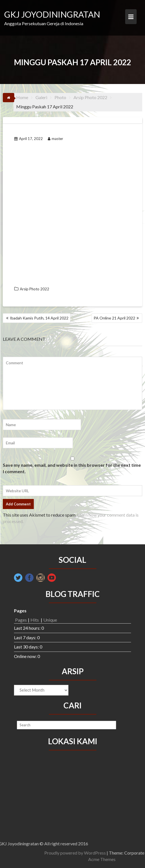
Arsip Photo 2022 (35, 289)
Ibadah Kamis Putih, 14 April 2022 (39, 318)
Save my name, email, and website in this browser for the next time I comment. (72, 468)
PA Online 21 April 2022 (114, 318)
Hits (35, 620)
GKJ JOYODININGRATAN (52, 14)
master (55, 139)
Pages (21, 620)
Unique (50, 620)
